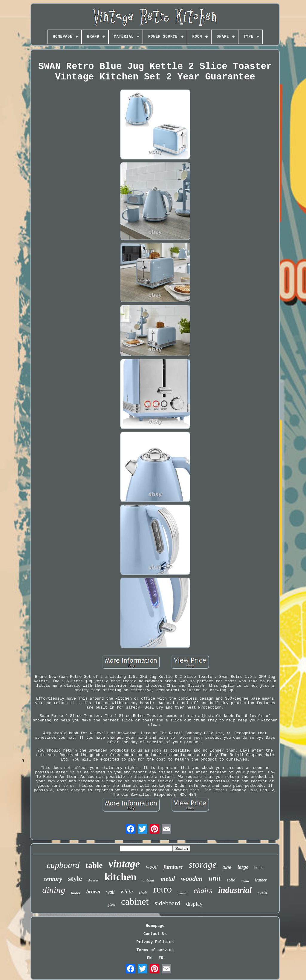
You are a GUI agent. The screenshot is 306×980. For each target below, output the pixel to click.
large (243, 867)
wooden (192, 879)
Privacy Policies (155, 942)
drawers (183, 893)
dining (54, 890)
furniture (173, 867)
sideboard (167, 903)
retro (163, 889)
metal (168, 879)
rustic (263, 892)
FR (161, 958)
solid (231, 880)
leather (261, 880)
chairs (203, 891)
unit (215, 878)
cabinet (135, 901)
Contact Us (155, 934)
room (245, 881)
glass (111, 905)
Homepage (155, 926)
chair (143, 892)
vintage (124, 864)
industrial (235, 890)
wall (111, 892)
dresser (93, 880)
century (53, 879)
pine (227, 867)
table (94, 865)
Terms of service (155, 950)
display (194, 904)
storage (203, 865)
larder (76, 893)
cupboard (63, 865)
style (75, 878)
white (127, 891)
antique (149, 880)
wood (152, 867)
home (259, 868)
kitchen (120, 877)
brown (93, 892)
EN (149, 958)
